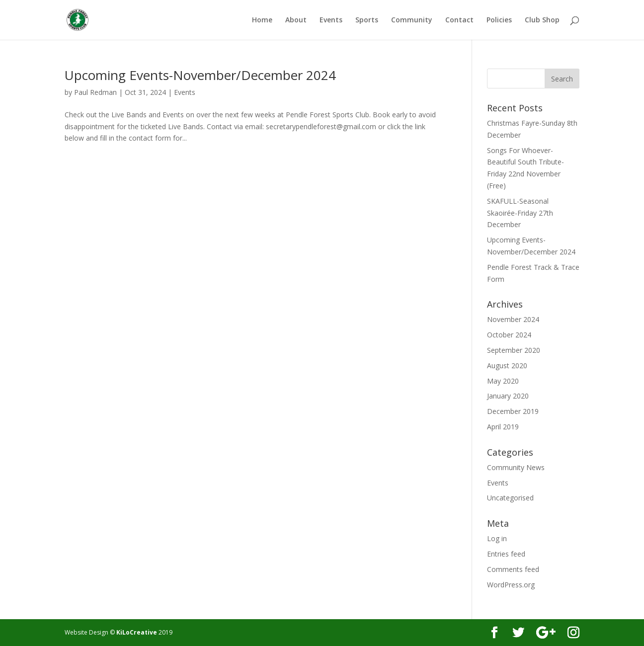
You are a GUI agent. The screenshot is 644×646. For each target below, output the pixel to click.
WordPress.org (511, 585)
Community (412, 20)
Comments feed (513, 569)
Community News (516, 467)
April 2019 (503, 427)
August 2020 (507, 365)
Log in (497, 538)
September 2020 (514, 350)
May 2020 (503, 381)
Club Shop (542, 20)
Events (331, 20)
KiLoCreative (137, 632)
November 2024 (513, 319)
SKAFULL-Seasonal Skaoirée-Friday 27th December (520, 213)
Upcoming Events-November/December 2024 (200, 75)
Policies (499, 20)
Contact (459, 20)
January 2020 (508, 396)
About (296, 20)
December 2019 (513, 411)
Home (262, 20)
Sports (367, 20)
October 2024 (509, 335)
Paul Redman (95, 92)
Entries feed (506, 554)
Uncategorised (510, 498)
